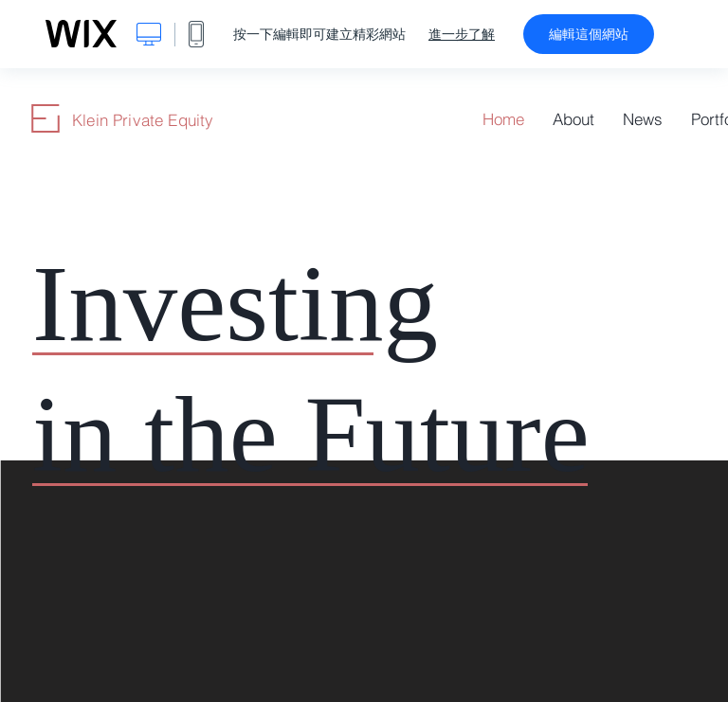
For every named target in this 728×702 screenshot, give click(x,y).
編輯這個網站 (589, 34)
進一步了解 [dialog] (462, 34)
